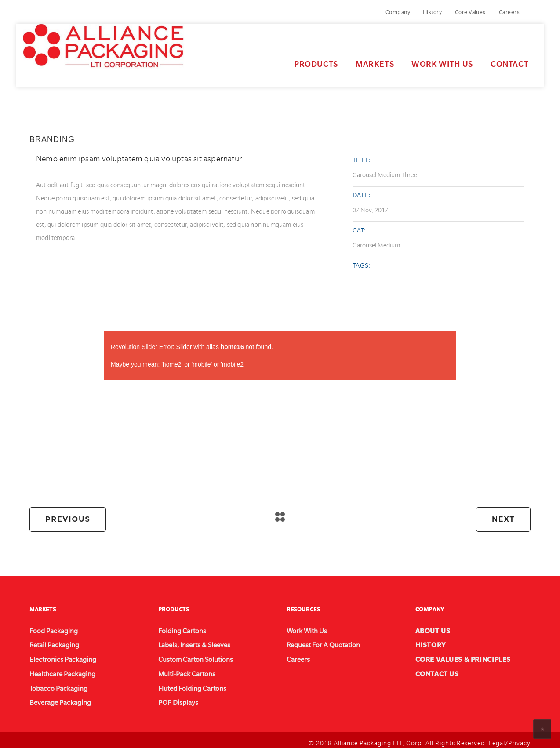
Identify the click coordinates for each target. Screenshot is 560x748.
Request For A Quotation (316, 642)
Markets (353, 60)
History (432, 12)
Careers (509, 12)
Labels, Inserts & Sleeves (188, 642)
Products (294, 60)
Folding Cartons (177, 628)
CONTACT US (433, 670)
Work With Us (420, 60)
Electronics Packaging (56, 656)
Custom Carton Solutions (188, 656)
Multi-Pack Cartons (181, 670)
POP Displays (174, 698)
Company (398, 12)
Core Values (470, 12)
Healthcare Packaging (55, 670)
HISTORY (428, 642)
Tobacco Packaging (52, 684)
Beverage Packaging (54, 698)
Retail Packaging (49, 642)
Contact (487, 60)
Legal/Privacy (510, 737)
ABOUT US (430, 628)
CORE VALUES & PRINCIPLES (455, 656)
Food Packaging (49, 628)
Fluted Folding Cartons (186, 684)
